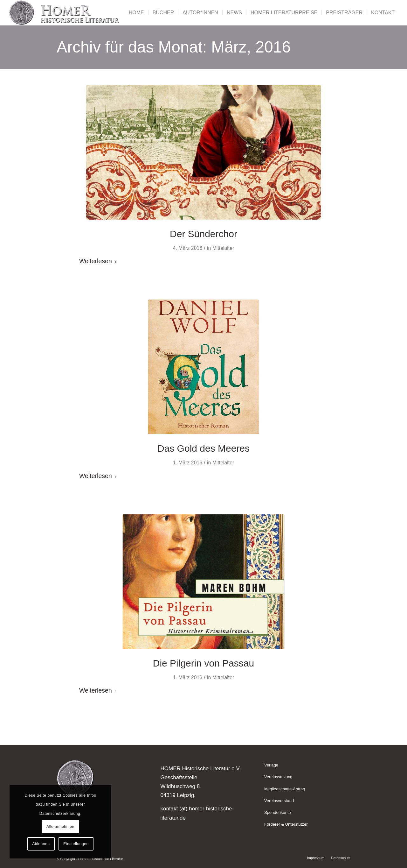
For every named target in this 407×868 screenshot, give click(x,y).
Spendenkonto (278, 812)
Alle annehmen (60, 827)
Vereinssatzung (278, 777)
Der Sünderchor (203, 234)
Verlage (271, 765)
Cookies (70, 795)
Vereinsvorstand (279, 801)
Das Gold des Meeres (203, 448)
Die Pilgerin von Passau (204, 663)
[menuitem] (136, 13)
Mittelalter (223, 248)
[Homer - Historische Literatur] (65, 13)
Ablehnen (41, 844)
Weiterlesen (98, 261)
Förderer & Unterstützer (286, 824)
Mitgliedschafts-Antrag (285, 789)
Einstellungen (76, 844)
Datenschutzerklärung (60, 814)
